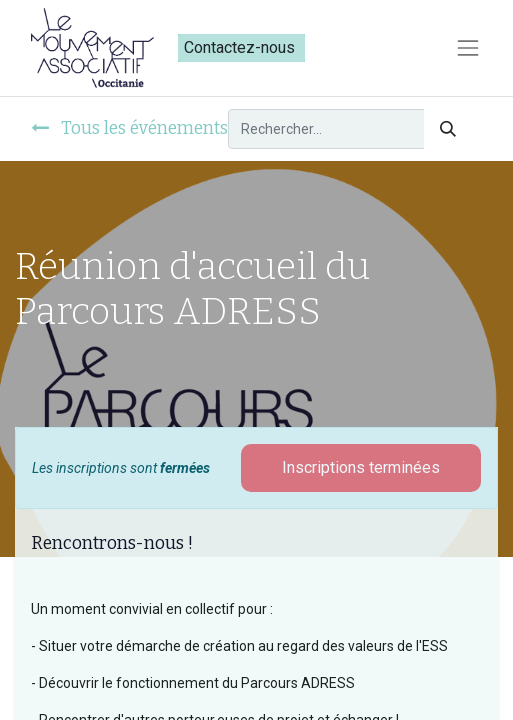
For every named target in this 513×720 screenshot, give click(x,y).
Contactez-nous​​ (241, 47)
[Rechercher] (448, 129)
